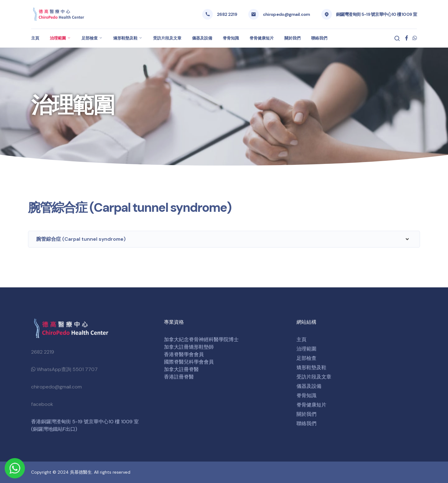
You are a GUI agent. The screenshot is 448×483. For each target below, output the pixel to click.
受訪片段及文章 (167, 38)
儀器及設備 (202, 38)
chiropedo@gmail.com (287, 14)
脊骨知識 (231, 38)
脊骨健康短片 (262, 38)
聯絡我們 (319, 38)
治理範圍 (58, 38)
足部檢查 (90, 38)
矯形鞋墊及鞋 (125, 38)
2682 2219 (227, 14)
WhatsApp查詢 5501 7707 (64, 369)
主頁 (35, 38)
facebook (42, 404)
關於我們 (292, 38)
